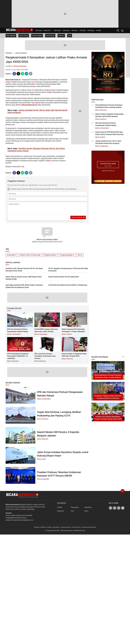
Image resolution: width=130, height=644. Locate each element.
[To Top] (123, 491)
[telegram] (27, 74)
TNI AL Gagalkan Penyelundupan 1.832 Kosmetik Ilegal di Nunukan (68, 270)
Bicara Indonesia (20, 66)
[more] (123, 357)
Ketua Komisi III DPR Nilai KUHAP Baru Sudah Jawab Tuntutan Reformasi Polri (109, 133)
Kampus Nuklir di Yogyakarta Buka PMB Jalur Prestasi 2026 (74, 355)
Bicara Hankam (21, 53)
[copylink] (31, 74)
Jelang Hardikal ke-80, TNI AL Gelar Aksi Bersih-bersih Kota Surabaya (108, 142)
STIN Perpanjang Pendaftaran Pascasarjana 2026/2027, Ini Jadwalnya (18, 356)
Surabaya (32, 86)
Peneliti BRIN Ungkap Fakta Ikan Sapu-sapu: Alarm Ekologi (46, 330)
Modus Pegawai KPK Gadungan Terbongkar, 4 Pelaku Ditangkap (73, 330)
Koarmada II (34, 80)
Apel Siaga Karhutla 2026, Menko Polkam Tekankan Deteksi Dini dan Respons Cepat (24, 286)
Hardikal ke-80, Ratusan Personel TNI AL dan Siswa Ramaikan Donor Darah (24, 270)
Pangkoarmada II (50, 90)
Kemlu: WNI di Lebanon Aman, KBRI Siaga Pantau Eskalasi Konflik (24, 278)
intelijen (48, 161)
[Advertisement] (108, 270)
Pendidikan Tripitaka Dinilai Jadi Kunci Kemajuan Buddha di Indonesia (108, 397)
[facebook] (14, 74)
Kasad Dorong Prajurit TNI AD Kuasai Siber (64, 277)
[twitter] (18, 74)
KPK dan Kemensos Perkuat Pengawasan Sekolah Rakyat (18, 330)
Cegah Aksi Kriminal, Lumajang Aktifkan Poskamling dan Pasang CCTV (59, 414)
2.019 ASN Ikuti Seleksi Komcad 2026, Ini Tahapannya (68, 285)
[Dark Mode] (122, 30)
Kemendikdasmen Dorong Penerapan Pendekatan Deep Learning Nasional (109, 106)
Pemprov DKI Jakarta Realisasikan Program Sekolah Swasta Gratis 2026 (108, 418)
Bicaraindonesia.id (13, 80)
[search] (118, 30)
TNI (54, 80)
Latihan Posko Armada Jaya (30, 255)
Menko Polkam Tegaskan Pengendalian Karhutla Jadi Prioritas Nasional (109, 115)
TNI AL (80, 255)
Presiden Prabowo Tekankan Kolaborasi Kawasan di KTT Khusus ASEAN (59, 474)
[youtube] (123, 508)
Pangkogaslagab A (67, 255)
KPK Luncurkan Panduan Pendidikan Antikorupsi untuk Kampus (45, 356)
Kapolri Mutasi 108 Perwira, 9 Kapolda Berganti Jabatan (58, 434)
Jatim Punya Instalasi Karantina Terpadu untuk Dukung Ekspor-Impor (63, 454)
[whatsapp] (22, 74)
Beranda (9, 53)
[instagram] (119, 508)
